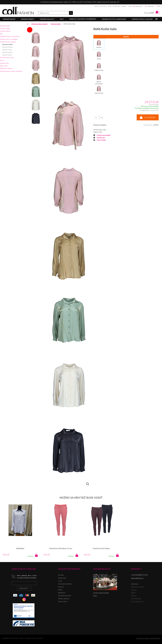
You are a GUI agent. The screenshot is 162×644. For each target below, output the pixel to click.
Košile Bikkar (20, 549)
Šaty (1, 34)
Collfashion (18, 11)
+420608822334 (139, 575)
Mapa (95, 596)
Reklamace (62, 593)
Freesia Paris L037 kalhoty (101, 549)
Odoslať (24, 588)
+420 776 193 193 (100, 6)
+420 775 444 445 (114, 6)
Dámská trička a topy (7, 57)
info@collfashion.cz (137, 578)
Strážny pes (101, 138)
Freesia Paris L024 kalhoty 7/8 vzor (61, 549)
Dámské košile (7, 44)
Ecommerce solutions (143, 638)
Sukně (2, 60)
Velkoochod (62, 578)
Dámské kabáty (5, 28)
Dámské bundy (5, 26)
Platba (60, 590)
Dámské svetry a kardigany (9, 39)
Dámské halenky (8, 47)
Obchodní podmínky (65, 584)
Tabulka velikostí (64, 599)
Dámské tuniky (7, 50)
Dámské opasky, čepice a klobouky (11, 71)
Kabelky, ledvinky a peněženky (10, 36)
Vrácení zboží (62, 601)
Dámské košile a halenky (8, 42)
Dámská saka (4, 63)
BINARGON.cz (155, 638)
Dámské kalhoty (5, 31)
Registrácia (139, 6)
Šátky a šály (4, 66)
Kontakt (124, 6)
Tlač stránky (101, 140)
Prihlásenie (150, 6)
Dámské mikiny (7, 55)
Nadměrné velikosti (6, 68)
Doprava (61, 587)
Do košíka (150, 117)
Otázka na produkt (104, 135)
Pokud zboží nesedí (65, 596)
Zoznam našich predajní (101, 593)
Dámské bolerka (8, 52)
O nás (130, 6)
